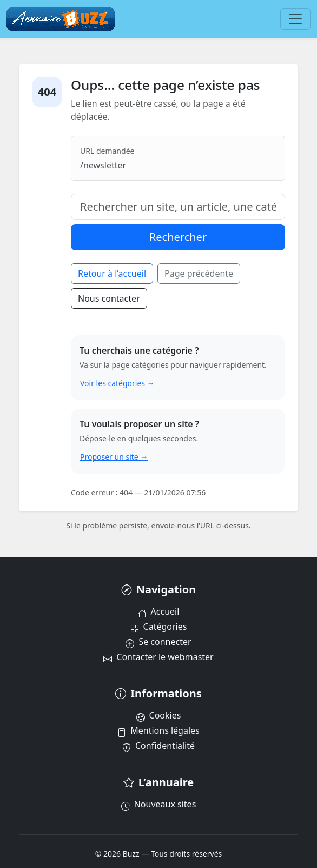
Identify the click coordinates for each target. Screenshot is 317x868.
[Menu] (295, 19)
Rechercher (178, 237)
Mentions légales (159, 730)
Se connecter (158, 642)
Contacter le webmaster (158, 657)
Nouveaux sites (159, 804)
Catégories (159, 626)
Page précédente (199, 273)
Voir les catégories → (117, 383)
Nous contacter (109, 298)
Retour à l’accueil (112, 273)
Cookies (159, 715)
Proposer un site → (114, 457)
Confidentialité (159, 746)
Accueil (159, 611)
